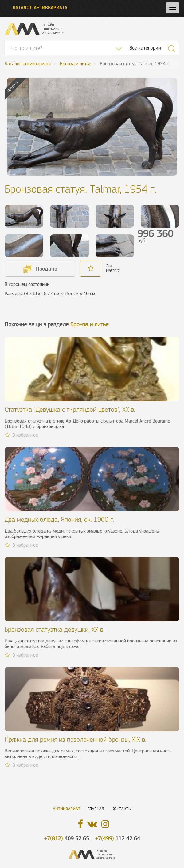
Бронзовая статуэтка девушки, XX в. (55, 629)
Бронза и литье (90, 324)
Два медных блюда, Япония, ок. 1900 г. (59, 519)
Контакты (121, 809)
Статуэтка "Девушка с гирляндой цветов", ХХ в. (70, 409)
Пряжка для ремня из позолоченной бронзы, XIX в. (75, 739)
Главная (96, 809)
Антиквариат (67, 809)
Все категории (145, 48)
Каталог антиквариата (40, 8)
